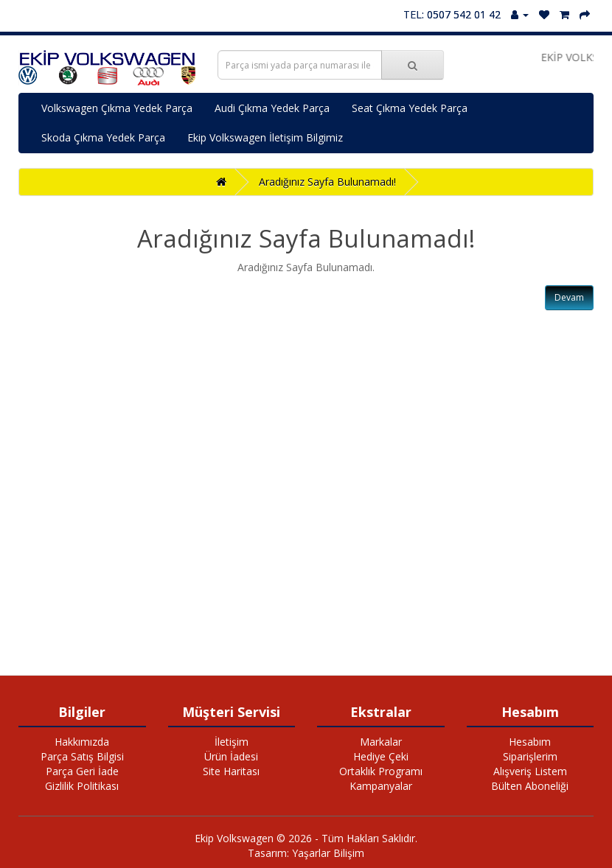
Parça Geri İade (82, 771)
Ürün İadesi (231, 756)
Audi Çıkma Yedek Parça (272, 108)
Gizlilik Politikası (82, 786)
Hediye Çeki (381, 756)
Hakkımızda (82, 742)
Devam (569, 297)
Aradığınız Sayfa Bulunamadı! (327, 182)
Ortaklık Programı (381, 771)
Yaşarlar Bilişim (328, 853)
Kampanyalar (381, 786)
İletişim (232, 742)
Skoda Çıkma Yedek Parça (103, 137)
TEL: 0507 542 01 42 (452, 14)
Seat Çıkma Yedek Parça (410, 108)
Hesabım (530, 742)
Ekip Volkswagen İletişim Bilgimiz (265, 137)
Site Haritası (231, 771)
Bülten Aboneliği (530, 786)
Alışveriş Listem (530, 771)
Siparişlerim (530, 756)
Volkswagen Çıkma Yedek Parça (117, 108)
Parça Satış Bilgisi (82, 756)
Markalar (381, 742)
